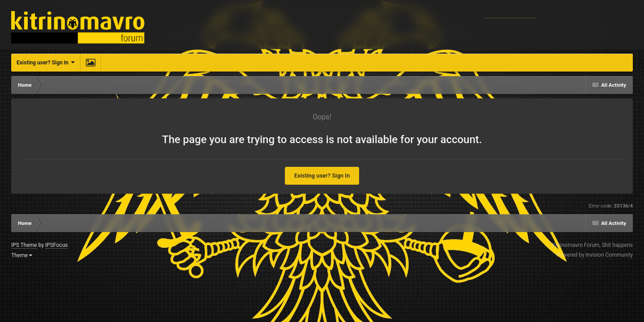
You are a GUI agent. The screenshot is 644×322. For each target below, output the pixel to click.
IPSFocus (56, 245)
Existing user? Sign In (46, 62)
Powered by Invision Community (595, 255)
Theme (22, 255)
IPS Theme (24, 245)
